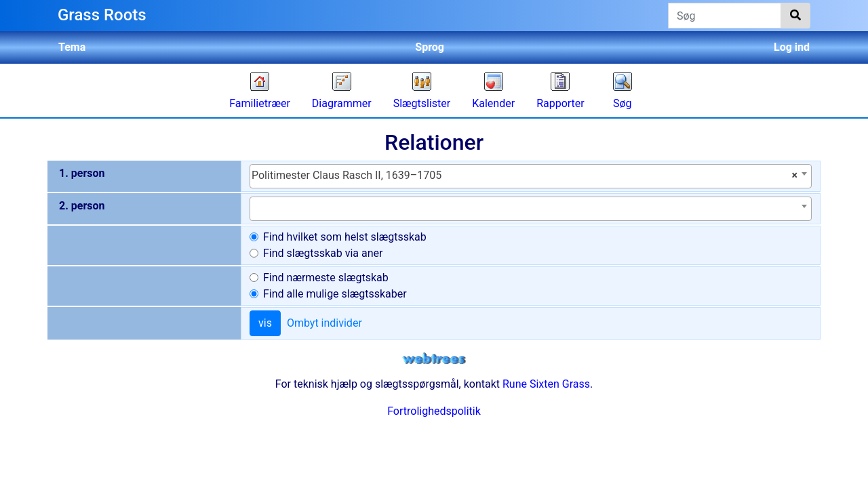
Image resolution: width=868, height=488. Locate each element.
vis (265, 323)
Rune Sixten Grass (546, 384)
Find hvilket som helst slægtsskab (345, 237)
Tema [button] (72, 47)
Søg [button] (623, 103)
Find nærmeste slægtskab (326, 278)
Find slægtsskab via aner (323, 253)
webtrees (434, 359)
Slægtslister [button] (422, 103)
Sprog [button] (430, 47)
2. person (82, 206)
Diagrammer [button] (342, 103)
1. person (82, 173)
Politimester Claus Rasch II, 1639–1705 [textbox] (525, 176)
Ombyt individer (324, 323)
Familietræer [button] (260, 103)
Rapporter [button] (560, 103)
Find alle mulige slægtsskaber (335, 294)
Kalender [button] (493, 103)
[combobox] (531, 176)
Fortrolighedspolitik (434, 411)
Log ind (792, 47)
